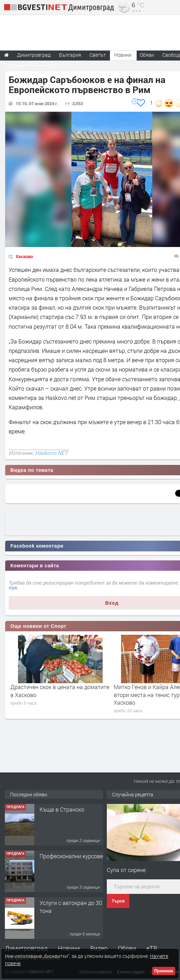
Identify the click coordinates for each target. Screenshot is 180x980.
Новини (123, 55)
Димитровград (26, 948)
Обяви (127, 948)
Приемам (164, 971)
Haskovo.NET (51, 453)
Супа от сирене (126, 870)
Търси (118, 901)
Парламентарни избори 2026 (37, 65)
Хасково (24, 256)
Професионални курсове (71, 856)
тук (13, 588)
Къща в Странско (62, 809)
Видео (99, 948)
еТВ (152, 948)
